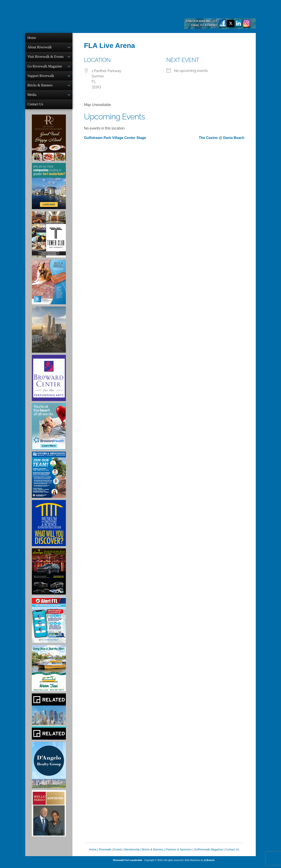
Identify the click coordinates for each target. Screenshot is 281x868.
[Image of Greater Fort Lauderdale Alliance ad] (49, 190)
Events (118, 853)
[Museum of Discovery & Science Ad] (49, 527)
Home (32, 38)
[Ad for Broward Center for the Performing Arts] (49, 381)
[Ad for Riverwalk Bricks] (49, 285)
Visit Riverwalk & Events (46, 57)
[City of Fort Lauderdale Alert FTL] (49, 623)
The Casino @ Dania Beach (222, 138)
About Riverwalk (40, 48)
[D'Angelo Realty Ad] (49, 768)
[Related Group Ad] (49, 720)
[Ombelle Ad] (49, 333)
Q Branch (209, 864)
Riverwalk (105, 853)
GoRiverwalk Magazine (209, 853)
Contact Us (35, 107)
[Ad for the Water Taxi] (49, 672)
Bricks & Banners (40, 87)
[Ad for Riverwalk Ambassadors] (49, 478)
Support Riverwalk (41, 77)
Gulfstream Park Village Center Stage (115, 138)
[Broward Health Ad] (49, 430)
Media (32, 97)
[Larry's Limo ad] (49, 575)
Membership (132, 853)
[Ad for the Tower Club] (49, 238)
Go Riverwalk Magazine (45, 68)
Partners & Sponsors (179, 853)
